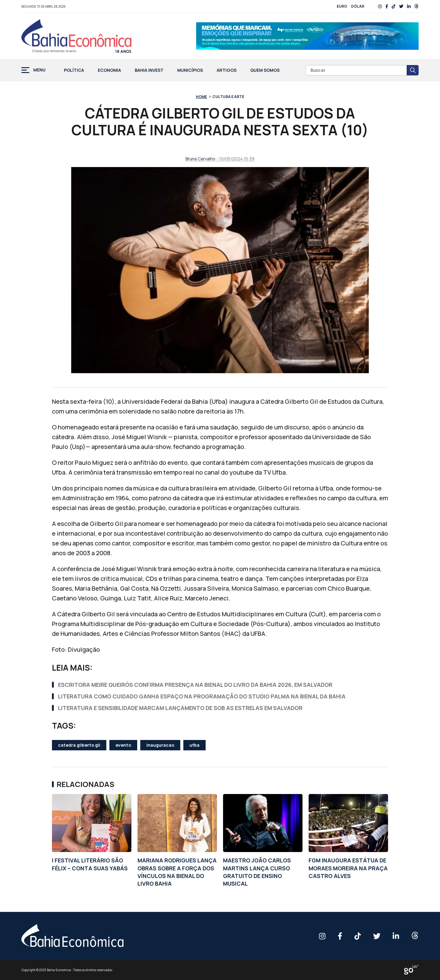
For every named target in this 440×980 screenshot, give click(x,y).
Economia (109, 71)
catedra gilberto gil (79, 745)
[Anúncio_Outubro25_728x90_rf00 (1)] (307, 36)
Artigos (227, 71)
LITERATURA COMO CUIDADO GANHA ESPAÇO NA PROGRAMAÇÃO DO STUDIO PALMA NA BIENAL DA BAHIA (202, 696)
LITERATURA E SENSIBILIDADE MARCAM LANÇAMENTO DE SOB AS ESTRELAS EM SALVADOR (180, 708)
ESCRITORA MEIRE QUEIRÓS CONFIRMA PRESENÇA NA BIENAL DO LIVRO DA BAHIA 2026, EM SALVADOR (195, 685)
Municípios (190, 71)
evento (123, 745)
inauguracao (160, 745)
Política (74, 71)
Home (201, 97)
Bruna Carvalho (200, 159)
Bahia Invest (149, 71)
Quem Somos (265, 71)
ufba (194, 745)
